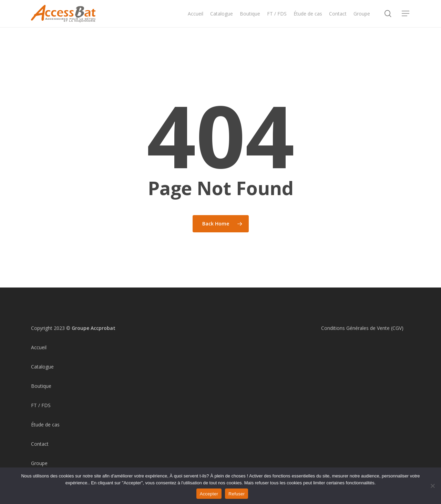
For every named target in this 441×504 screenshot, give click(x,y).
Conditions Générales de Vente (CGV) (362, 328)
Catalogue (42, 367)
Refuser (237, 494)
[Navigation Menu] (406, 20)
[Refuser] (432, 486)
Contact (40, 444)
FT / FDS (41, 405)
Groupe (39, 463)
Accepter (209, 494)
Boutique (41, 386)
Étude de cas (45, 425)
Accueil (39, 347)
